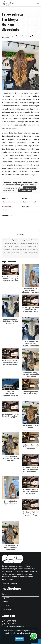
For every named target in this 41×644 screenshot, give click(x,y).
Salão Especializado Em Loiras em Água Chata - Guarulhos (10, 279)
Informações (7, 609)
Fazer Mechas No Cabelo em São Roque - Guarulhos (31, 343)
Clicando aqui (25, 190)
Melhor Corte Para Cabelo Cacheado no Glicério (31, 492)
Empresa (5, 598)
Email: (25, 199)
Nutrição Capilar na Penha (31, 426)
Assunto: (26, 207)
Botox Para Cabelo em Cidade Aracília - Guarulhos (31, 374)
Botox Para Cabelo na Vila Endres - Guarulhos (10, 548)
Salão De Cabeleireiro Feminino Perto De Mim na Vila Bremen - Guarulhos (10, 396)
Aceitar (20, 639)
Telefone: (6, 207)
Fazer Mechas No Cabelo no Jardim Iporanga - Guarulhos (10, 322)
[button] (38, 3)
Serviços (5, 602)
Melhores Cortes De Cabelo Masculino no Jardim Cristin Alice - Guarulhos (10, 364)
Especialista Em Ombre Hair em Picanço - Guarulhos (31, 290)
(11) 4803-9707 (29, 188)
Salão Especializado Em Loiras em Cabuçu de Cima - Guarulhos (31, 311)
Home (4, 594)
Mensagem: (7, 215)
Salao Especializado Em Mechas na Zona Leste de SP (10, 416)
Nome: (5, 199)
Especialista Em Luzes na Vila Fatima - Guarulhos (10, 458)
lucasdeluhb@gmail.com (13, 626)
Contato (5, 606)
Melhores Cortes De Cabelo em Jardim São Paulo (31, 447)
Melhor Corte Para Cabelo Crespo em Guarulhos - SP (31, 514)
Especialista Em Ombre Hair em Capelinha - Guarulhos (10, 504)
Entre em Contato (9, 584)
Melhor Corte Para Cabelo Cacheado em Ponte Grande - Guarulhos (31, 470)
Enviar (21, 234)
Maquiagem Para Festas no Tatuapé (31, 393)
